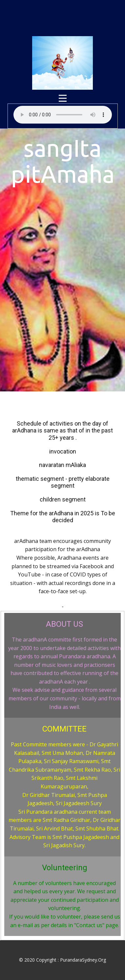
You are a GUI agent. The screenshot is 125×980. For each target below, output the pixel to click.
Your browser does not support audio (63, 115)
